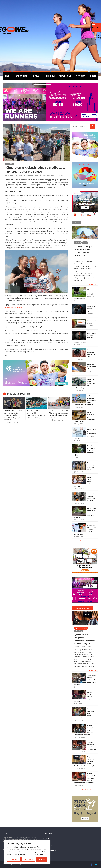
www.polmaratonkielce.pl (14, 307)
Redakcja (20, 175)
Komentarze (65, 76)
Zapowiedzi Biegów (57, 175)
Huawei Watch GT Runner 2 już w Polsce (91, 367)
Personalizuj (14, 859)
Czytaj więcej (92, 284)
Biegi (8, 76)
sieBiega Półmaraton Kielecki (42, 175)
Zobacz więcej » (85, 541)
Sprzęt (37, 76)
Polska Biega (9, 164)
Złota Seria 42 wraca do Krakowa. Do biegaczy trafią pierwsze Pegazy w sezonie (13, 415)
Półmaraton (29, 175)
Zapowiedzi (22, 76)
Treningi (50, 76)
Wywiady (80, 76)
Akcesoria (78, 243)
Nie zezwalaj (28, 859)
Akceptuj (42, 859)
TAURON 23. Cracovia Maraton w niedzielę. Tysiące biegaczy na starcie (59, 414)
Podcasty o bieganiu (82, 608)
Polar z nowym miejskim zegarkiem (91, 309)
